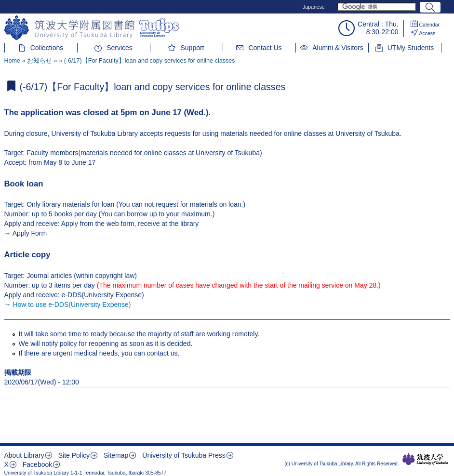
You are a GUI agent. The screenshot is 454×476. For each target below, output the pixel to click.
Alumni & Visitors (338, 48)
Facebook (37, 464)
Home (13, 61)
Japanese (314, 7)
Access (427, 33)
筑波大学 (425, 459)
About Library (24, 455)
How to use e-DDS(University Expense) (72, 304)
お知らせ (40, 61)
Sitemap (116, 455)
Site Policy (74, 455)
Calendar (430, 25)
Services (120, 48)
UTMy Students (411, 48)
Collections (47, 48)
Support (192, 48)
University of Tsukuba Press (184, 455)
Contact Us (265, 48)
